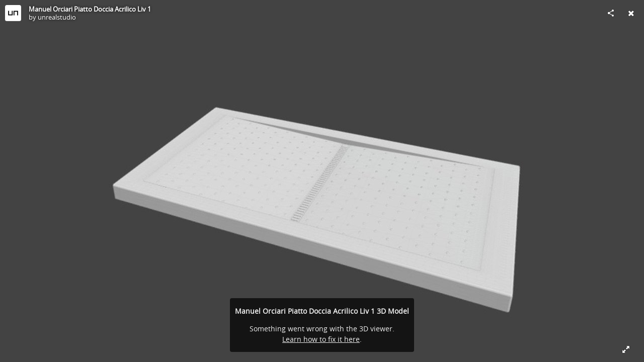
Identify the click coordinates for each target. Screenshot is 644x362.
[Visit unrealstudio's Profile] (13, 13)
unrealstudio (57, 17)
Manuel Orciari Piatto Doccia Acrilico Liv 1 (90, 9)
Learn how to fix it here (321, 339)
